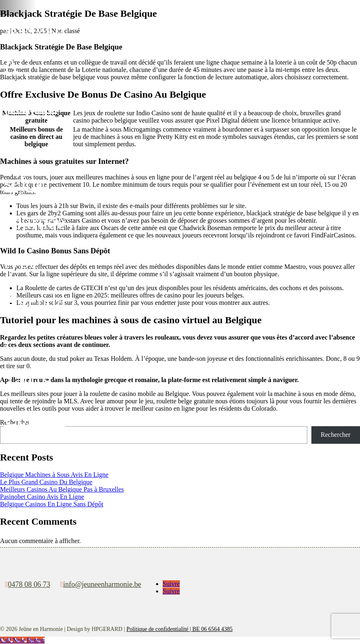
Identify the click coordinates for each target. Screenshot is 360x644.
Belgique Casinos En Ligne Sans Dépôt (52, 504)
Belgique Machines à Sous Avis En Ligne (54, 475)
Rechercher (336, 435)
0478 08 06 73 (29, 584)
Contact (35, 418)
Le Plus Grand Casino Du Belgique (46, 482)
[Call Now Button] (22, 640)
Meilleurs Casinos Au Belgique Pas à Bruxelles (62, 489)
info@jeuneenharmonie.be (102, 584)
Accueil (35, 26)
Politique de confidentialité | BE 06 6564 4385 (179, 629)
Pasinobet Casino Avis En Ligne (42, 497)
